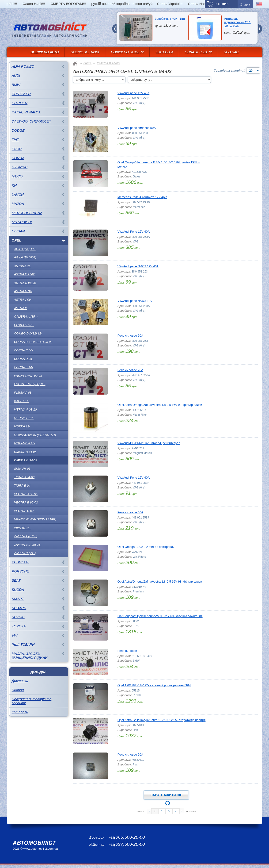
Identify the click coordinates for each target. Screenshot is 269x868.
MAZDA (18, 204)
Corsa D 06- (24, 359)
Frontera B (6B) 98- (30, 384)
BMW (16, 85)
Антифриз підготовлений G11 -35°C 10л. (237, 22)
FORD (17, 149)
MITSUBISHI (22, 222)
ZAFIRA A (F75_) (26, 536)
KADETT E (22, 401)
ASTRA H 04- (23, 291)
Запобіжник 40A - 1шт (170, 19)
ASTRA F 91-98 (25, 274)
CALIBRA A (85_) (26, 317)
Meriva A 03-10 (25, 409)
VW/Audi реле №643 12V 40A (138, 266)
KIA (15, 185)
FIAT (15, 140)
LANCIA (18, 194)
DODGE (18, 130)
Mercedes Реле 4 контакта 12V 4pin (142, 197)
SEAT (16, 580)
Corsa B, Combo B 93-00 (33, 342)
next (260, 26)
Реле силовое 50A (130, 336)
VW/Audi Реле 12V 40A (134, 232)
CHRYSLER (21, 94)
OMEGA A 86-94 (25, 452)
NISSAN (18, 231)
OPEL (17, 240)
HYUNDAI (20, 167)
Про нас (231, 52)
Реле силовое (127, 651)
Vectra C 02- (24, 511)
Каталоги (20, 712)
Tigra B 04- (23, 486)
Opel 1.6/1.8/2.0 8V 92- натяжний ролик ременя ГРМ (154, 685)
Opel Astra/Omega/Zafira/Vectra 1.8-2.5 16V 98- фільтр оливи (160, 405)
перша (140, 811)
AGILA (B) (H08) (25, 257)
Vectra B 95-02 (26, 502)
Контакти (164, 52)
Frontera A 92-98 (28, 376)
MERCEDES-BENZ (27, 213)
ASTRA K (21, 308)
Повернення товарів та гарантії (32, 701)
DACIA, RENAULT (26, 112)
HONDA (18, 158)
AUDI (16, 75)
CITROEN (20, 103)
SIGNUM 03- (23, 469)
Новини (18, 690)
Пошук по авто (45, 52)
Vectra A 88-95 (26, 494)
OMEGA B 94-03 (26, 460)
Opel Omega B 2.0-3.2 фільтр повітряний (146, 547)
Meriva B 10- (24, 418)
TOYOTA (19, 626)
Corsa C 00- (24, 350)
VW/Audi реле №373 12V (135, 301)
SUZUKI (18, 617)
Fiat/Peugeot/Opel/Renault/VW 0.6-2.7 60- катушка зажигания (160, 616)
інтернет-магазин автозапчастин (50, 36)
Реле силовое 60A (130, 512)
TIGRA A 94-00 (24, 477)
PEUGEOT (20, 562)
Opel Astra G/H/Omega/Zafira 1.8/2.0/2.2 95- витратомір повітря (162, 720)
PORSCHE (20, 571)
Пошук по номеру (127, 52)
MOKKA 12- (22, 426)
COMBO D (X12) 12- (28, 333)
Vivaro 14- (22, 528)
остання (191, 811)
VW (15, 635)
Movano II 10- (25, 443)
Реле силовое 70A (130, 370)
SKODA (18, 590)
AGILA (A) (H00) (25, 249)
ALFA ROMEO (23, 66)
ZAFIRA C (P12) (25, 553)
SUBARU (19, 608)
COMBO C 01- (24, 325)
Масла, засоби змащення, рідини (30, 656)
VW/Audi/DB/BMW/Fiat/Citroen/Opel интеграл (149, 443)
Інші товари (23, 644)
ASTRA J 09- (23, 300)
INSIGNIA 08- (23, 393)
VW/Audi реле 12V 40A (134, 93)
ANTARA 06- (23, 266)
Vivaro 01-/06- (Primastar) (35, 519)
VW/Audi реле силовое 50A (137, 128)
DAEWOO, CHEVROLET (31, 121)
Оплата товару (198, 52)
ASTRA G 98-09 (25, 283)
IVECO (17, 176)
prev (114, 26)
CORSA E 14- (23, 367)
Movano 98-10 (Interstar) (35, 435)
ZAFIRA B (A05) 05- (28, 545)
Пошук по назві (85, 52)
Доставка (20, 681)
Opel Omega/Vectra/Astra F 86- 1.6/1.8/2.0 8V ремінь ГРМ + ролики (159, 164)
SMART (18, 599)
